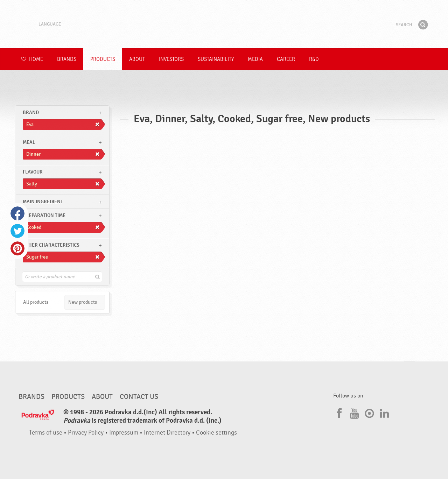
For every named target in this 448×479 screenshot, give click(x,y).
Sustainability (216, 59)
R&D (314, 59)
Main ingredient (43, 202)
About (137, 59)
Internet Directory (167, 433)
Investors (171, 59)
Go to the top (409, 368)
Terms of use (46, 433)
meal (29, 142)
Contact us (139, 397)
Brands (67, 59)
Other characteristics (51, 245)
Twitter (17, 231)
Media (255, 59)
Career (286, 59)
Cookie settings (216, 433)
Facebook (17, 213)
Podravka (224, 24)
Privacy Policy (86, 433)
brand (31, 112)
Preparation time (44, 215)
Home (32, 59)
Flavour (33, 172)
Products (103, 59)
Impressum (124, 433)
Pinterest (17, 248)
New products (83, 302)
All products (36, 302)
